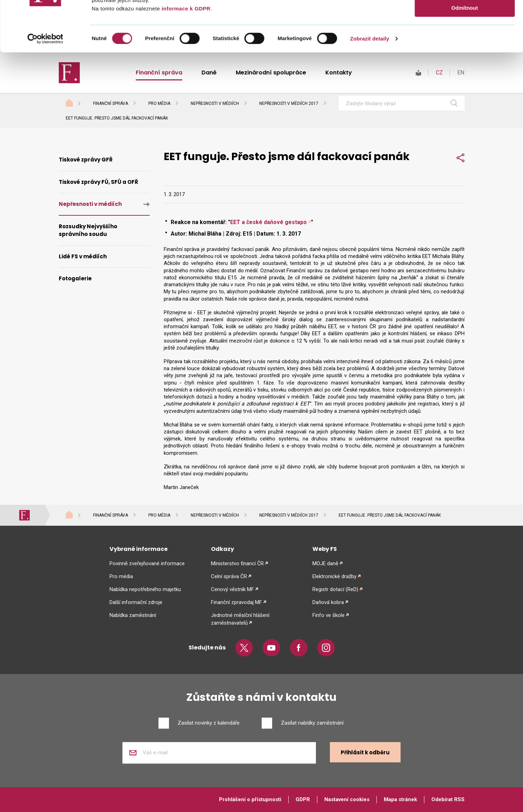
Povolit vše (464, 17)
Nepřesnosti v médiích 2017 (289, 103)
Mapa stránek (400, 799)
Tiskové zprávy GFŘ (86, 160)
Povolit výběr (465, 38)
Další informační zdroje (136, 602)
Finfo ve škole (328, 615)
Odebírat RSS (448, 799)
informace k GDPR (185, 59)
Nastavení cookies (347, 799)
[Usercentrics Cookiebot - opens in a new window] (45, 89)
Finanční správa (111, 103)
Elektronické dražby (334, 576)
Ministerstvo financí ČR (237, 563)
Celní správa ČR (229, 576)
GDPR (303, 799)
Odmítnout (465, 58)
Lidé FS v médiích (83, 256)
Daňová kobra (328, 602)
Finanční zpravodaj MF (236, 602)
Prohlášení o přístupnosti (250, 799)
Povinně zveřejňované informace (147, 563)
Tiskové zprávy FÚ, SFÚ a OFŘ (98, 182)
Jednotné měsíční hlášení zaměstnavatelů (240, 619)
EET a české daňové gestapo (268, 222)
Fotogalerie (75, 278)
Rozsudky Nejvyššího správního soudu (88, 230)
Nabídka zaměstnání (133, 615)
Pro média (159, 103)
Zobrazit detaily (370, 89)
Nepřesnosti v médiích (215, 103)
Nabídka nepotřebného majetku (145, 589)
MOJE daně (325, 563)
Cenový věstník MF (232, 589)
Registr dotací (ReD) (335, 589)
